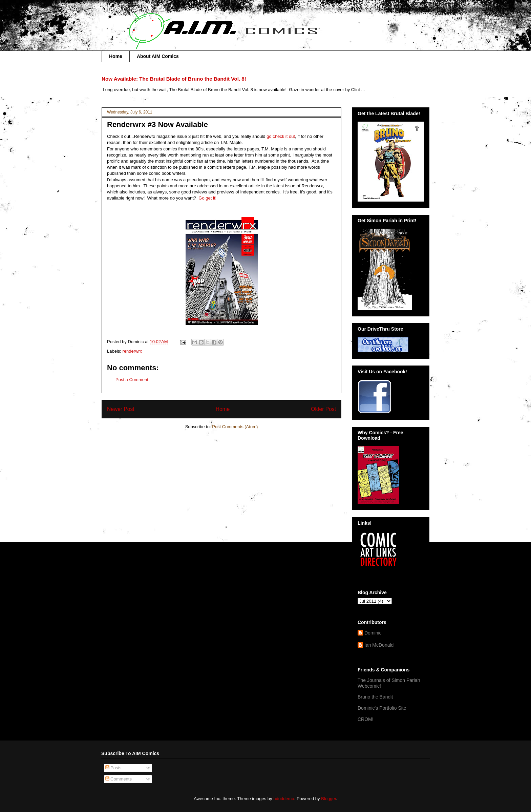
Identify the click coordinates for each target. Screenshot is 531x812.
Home (116, 56)
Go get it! (207, 198)
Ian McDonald (379, 645)
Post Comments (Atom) (235, 427)
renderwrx (132, 351)
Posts (113, 768)
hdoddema (284, 799)
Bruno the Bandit (375, 697)
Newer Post (121, 409)
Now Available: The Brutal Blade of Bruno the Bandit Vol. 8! (174, 79)
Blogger (328, 799)
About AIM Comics (158, 56)
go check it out (281, 136)
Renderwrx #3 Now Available (157, 124)
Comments (119, 779)
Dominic (373, 633)
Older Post (323, 409)
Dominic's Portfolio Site (382, 708)
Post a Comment (132, 380)
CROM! (366, 719)
